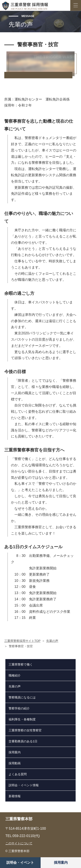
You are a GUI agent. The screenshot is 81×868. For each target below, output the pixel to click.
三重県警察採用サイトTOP (22, 641)
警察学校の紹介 (19, 708)
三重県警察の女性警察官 (25, 730)
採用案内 (61, 863)
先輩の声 (52, 641)
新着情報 (15, 796)
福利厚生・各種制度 (22, 719)
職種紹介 (15, 675)
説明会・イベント (20, 863)
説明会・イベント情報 (24, 785)
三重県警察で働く (21, 664)
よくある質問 (18, 774)
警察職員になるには (22, 697)
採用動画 (15, 763)
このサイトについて (19, 843)
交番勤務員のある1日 (23, 741)
